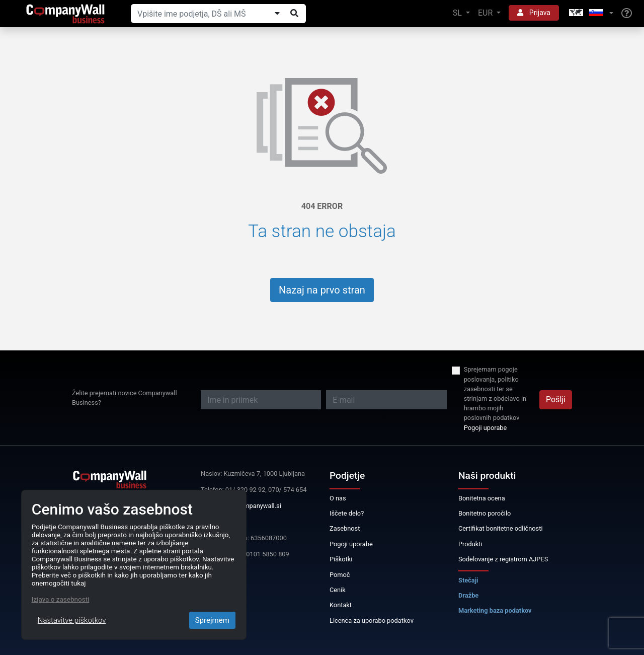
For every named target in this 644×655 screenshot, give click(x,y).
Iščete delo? (347, 513)
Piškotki (341, 559)
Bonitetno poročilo (485, 513)
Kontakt (341, 605)
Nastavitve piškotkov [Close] (72, 620)
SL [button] (458, 13)
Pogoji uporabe (486, 428)
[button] (590, 13)
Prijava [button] (534, 13)
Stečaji (468, 580)
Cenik (338, 590)
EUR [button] (486, 13)
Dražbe (468, 595)
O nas (338, 498)
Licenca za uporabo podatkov (372, 621)
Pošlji (556, 399)
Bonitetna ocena (482, 498)
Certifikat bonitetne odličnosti (501, 528)
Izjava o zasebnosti (61, 599)
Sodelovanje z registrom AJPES (503, 559)
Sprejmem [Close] (212, 620)
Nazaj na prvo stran (322, 290)
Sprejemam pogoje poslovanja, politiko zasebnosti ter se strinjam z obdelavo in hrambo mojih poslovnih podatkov (495, 393)
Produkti (470, 544)
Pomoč (340, 575)
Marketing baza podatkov (495, 610)
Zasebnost (345, 528)
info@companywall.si (251, 506)
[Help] (627, 14)
